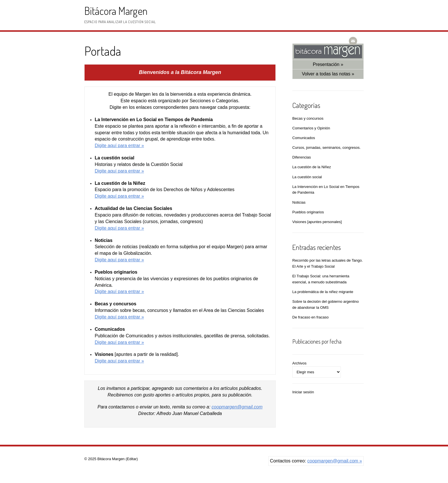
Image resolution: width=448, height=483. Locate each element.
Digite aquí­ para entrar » (119, 146)
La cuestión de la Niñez (312, 167)
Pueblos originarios (308, 212)
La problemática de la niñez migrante (323, 292)
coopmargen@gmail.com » (335, 461)
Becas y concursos (308, 118)
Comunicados (304, 138)
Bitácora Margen (116, 11)
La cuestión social (307, 177)
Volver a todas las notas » (328, 74)
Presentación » (328, 64)
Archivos (299, 363)
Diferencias (302, 157)
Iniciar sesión (303, 392)
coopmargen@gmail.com (237, 407)
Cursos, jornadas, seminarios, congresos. (326, 148)
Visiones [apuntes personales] (317, 222)
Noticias (299, 202)
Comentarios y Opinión (311, 128)
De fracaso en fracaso (310, 317)
